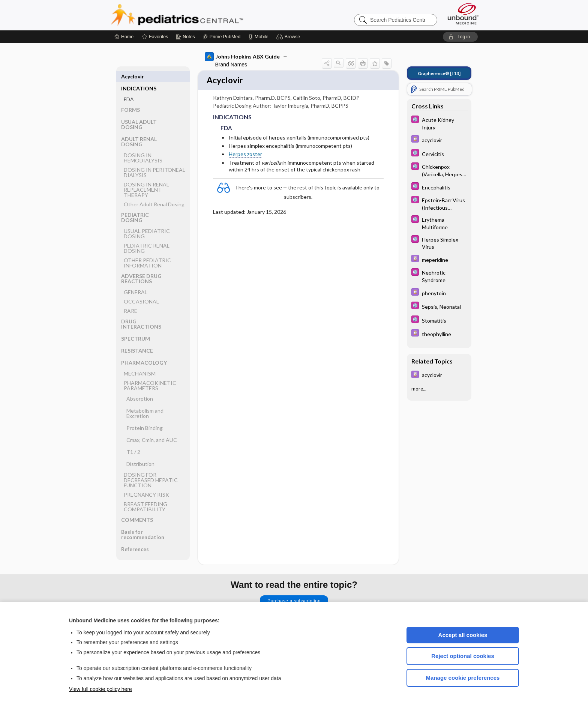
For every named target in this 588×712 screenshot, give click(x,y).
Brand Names (231, 65)
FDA (129, 87)
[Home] (124, 37)
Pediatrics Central (204, 15)
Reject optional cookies (463, 656)
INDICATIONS (139, 76)
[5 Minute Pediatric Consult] (439, 123)
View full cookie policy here (100, 689)
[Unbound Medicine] (463, 14)
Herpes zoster (245, 155)
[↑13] (439, 73)
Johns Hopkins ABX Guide (242, 57)
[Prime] (222, 37)
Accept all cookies (463, 635)
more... (419, 389)
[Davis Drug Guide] (439, 140)
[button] (289, 37)
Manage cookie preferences (463, 678)
